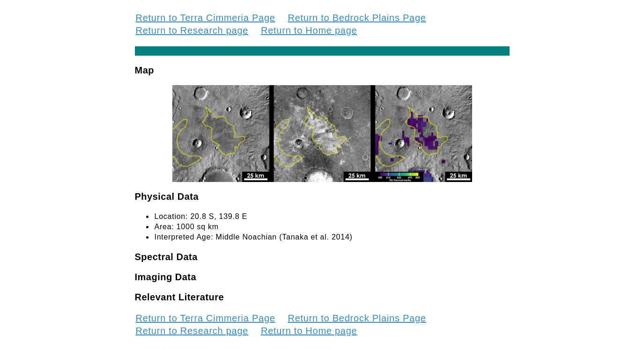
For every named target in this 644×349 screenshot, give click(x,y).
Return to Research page (192, 30)
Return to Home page (309, 30)
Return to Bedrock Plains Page (357, 18)
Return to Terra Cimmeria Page (206, 18)
